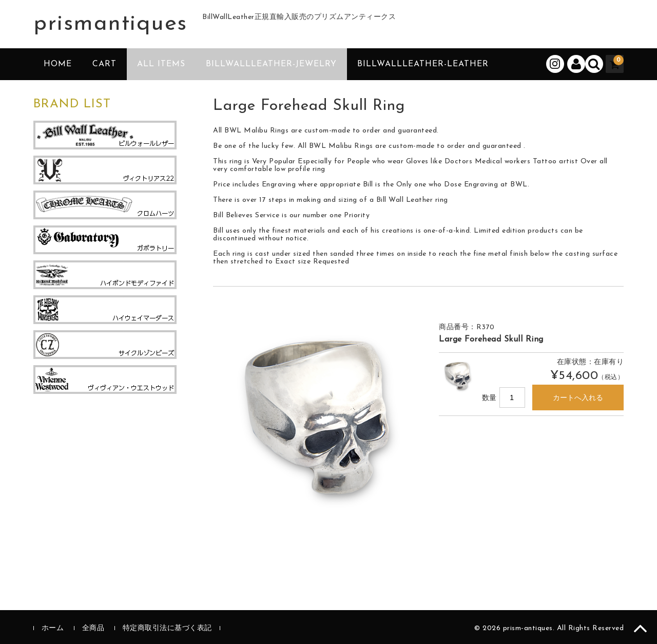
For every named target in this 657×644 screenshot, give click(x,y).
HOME (58, 64)
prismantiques (110, 24)
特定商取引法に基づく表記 (167, 628)
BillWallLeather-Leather (423, 64)
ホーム (53, 628)
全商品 (93, 628)
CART (104, 64)
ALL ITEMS (161, 64)
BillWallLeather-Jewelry (271, 64)
